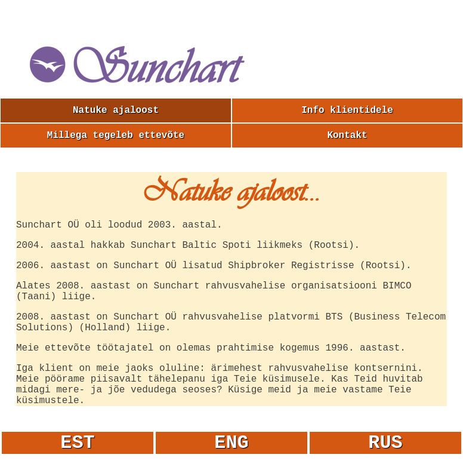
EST (78, 443)
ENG (231, 443)
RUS (385, 443)
